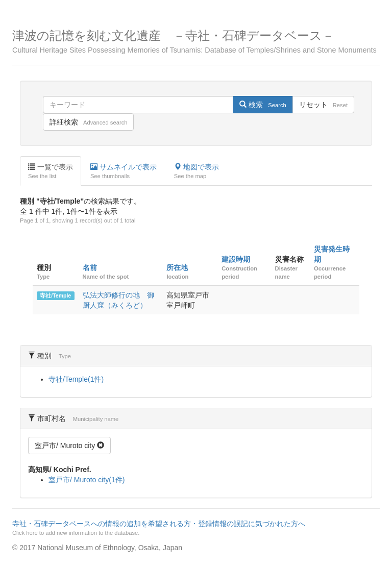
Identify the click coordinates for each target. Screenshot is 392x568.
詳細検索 (88, 122)
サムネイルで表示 (124, 171)
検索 (263, 105)
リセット (323, 105)
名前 (90, 267)
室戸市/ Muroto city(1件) (87, 480)
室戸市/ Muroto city (69, 446)
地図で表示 (197, 171)
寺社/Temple (55, 295)
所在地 (177, 267)
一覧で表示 (51, 171)
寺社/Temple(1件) (76, 379)
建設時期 (236, 259)
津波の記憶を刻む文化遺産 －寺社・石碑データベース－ (196, 42)
